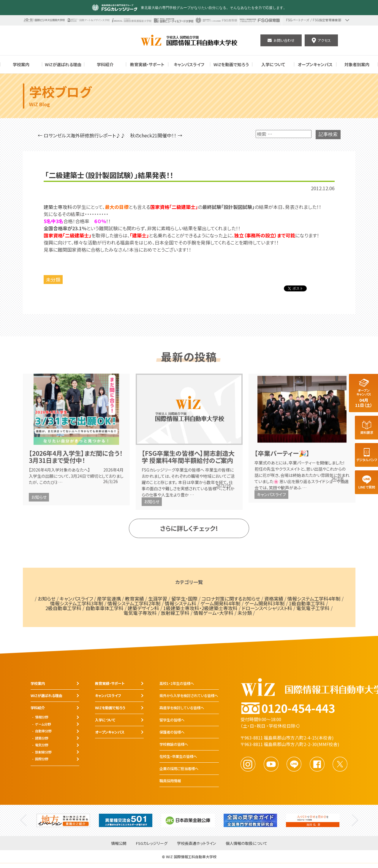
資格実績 (274, 599)
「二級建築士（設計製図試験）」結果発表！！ (109, 175)
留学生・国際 (184, 599)
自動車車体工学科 (105, 608)
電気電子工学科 (313, 608)
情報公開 (119, 844)
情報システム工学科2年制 (134, 603)
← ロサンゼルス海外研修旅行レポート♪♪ (82, 135)
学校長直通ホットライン (197, 844)
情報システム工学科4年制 (314, 599)
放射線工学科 (175, 613)
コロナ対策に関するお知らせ (231, 599)
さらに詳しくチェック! (189, 528)
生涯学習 (158, 599)
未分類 (53, 280)
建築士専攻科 (58, 207)
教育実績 (135, 599)
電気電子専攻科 (140, 613)
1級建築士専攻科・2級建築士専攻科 (200, 608)
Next (355, 820)
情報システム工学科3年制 (77, 603)
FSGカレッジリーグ (152, 844)
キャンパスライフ (271, 494)
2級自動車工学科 (63, 608)
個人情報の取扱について (246, 844)
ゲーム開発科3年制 (265, 603)
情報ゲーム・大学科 (213, 613)
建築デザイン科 (143, 608)
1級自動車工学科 (307, 603)
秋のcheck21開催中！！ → (156, 135)
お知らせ (39, 497)
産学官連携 (109, 599)
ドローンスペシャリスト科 (267, 608)
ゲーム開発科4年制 (220, 603)
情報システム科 (181, 603)
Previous (23, 820)
